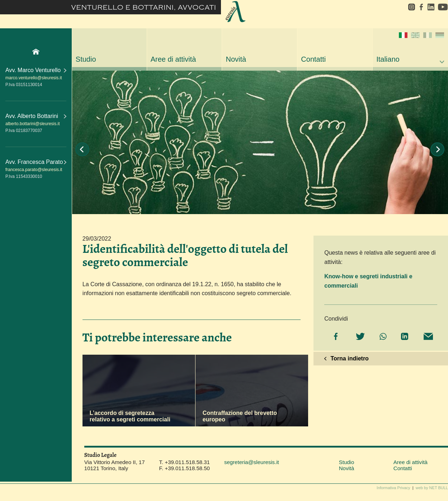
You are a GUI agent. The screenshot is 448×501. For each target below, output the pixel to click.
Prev (82, 149)
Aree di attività (173, 59)
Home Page (36, 52)
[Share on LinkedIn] (403, 337)
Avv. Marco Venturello (36, 70)
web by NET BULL (432, 488)
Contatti (313, 59)
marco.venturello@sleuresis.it (34, 78)
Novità (236, 59)
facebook (421, 7)
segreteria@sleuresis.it (252, 462)
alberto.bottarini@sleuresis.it (33, 124)
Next (437, 149)
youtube (442, 7)
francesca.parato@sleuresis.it (34, 170)
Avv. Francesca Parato (36, 162)
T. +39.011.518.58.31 (185, 462)
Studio (86, 59)
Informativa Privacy (393, 488)
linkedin (431, 7)
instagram (409, 7)
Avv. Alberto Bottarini (36, 116)
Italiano (410, 48)
